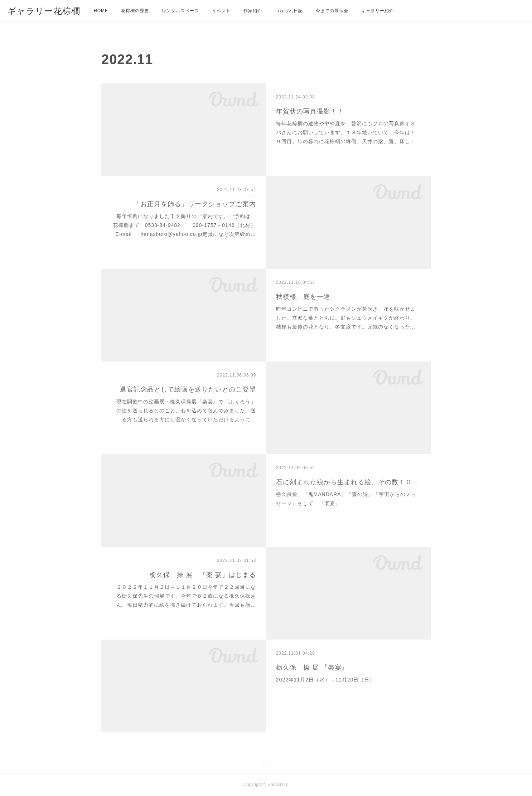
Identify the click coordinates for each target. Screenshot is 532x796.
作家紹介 (253, 11)
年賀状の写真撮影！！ (310, 111)
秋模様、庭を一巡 (303, 297)
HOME (101, 11)
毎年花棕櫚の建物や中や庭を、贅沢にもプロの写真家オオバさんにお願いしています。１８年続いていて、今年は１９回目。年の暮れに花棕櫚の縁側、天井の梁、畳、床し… (346, 132)
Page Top (266, 765)
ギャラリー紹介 (378, 11)
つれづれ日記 (289, 11)
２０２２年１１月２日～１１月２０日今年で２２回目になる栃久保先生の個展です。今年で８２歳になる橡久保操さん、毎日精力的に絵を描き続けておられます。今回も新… (186, 596)
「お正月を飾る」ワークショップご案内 (195, 204)
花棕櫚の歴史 (135, 11)
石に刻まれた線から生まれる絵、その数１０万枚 (349, 482)
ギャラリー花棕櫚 (44, 11)
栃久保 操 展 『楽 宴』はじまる (203, 575)
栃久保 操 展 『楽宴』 (312, 668)
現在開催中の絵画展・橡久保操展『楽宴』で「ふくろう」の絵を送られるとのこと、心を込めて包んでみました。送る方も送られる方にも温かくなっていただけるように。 (186, 411)
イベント (221, 11)
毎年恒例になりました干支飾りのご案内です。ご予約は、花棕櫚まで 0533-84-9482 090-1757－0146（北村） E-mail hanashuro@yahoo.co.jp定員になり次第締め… (211, 225)
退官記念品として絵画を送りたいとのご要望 (188, 389)
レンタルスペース (180, 11)
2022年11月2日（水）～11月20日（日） (326, 680)
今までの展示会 (332, 11)
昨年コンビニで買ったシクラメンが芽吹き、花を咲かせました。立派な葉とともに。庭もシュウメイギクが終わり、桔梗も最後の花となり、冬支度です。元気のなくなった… (346, 318)
